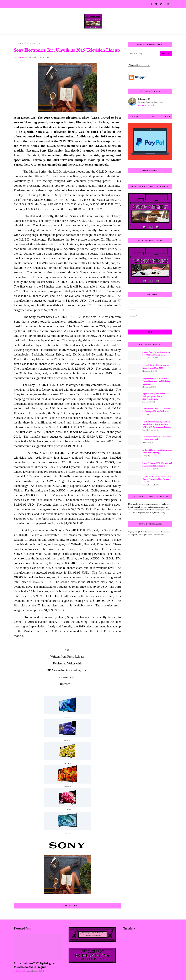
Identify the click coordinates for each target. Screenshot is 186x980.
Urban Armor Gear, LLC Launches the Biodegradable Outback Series (156, 410)
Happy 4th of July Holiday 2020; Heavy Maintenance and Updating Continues (156, 381)
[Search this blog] (144, 54)
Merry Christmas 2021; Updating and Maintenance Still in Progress (157, 464)
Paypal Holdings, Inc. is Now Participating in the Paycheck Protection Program (154, 396)
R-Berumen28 (144, 99)
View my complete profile (146, 105)
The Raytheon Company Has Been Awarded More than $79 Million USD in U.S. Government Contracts (157, 424)
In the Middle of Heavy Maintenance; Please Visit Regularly (157, 451)
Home (17, 43)
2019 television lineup (32, 43)
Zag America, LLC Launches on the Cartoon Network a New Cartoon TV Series (157, 479)
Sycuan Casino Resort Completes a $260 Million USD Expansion (156, 353)
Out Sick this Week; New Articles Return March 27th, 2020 (155, 367)
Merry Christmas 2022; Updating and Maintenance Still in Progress (35, 965)
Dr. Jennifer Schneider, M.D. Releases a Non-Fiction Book (157, 438)
